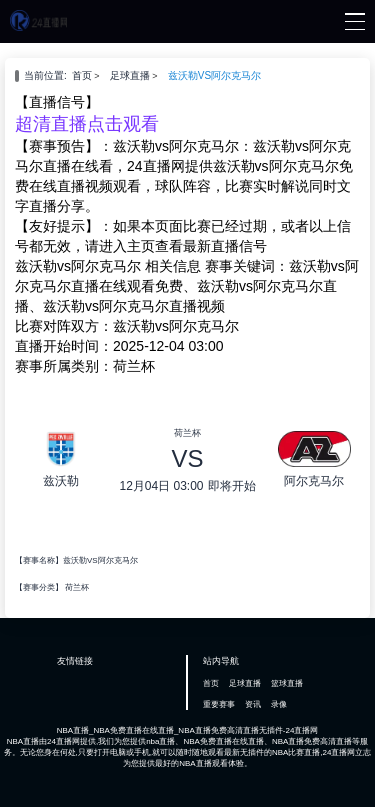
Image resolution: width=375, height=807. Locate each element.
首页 (82, 75)
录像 (279, 704)
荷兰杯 (77, 587)
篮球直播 (287, 683)
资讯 (253, 704)
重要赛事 (219, 704)
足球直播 (130, 75)
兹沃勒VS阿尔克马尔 (214, 75)
